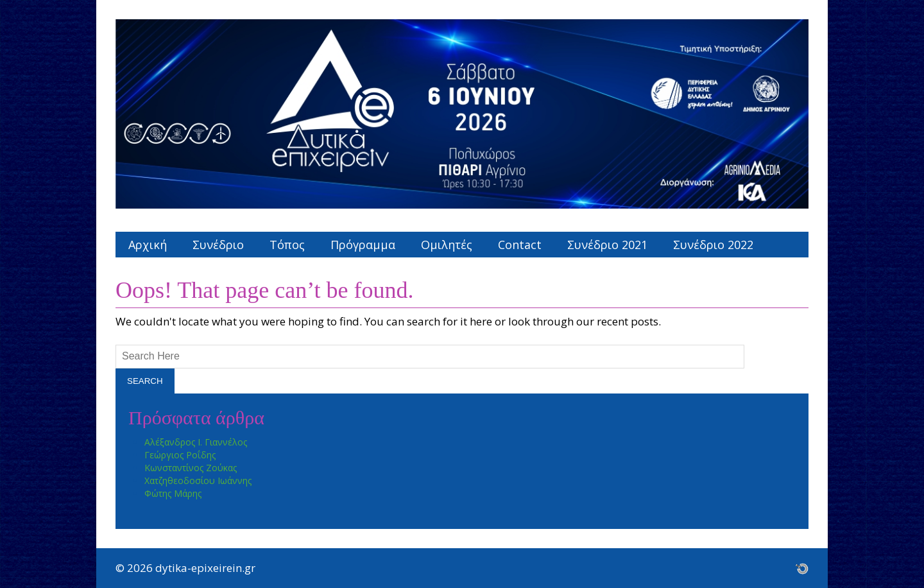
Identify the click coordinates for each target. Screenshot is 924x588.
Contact (520, 245)
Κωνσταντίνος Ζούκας (191, 468)
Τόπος (287, 245)
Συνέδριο (218, 245)
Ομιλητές (447, 245)
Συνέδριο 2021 (607, 245)
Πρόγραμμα (363, 245)
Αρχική (148, 245)
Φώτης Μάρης (173, 493)
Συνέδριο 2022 (713, 245)
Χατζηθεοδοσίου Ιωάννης (198, 480)
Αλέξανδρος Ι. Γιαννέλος (196, 442)
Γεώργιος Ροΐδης (180, 455)
